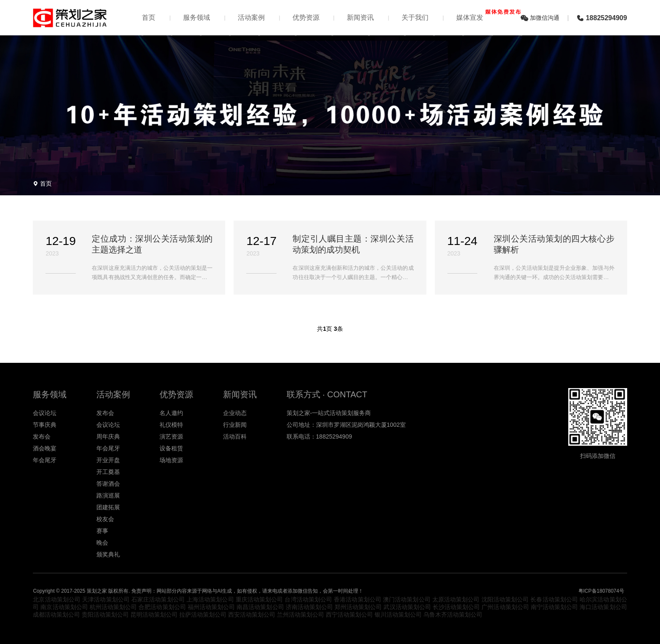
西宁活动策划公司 (349, 615)
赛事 (102, 531)
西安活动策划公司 (252, 615)
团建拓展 (108, 507)
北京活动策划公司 (57, 599)
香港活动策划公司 (358, 599)
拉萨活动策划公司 (203, 615)
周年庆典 (108, 436)
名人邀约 (171, 413)
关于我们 (415, 17)
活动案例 (251, 17)
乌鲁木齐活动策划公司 (453, 615)
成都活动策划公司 (56, 615)
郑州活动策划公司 (358, 607)
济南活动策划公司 (309, 607)
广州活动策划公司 (505, 607)
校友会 (105, 519)
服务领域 (197, 17)
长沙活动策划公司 (456, 607)
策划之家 (97, 591)
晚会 (102, 543)
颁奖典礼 (108, 554)
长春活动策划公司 (554, 599)
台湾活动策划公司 (308, 599)
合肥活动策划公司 (162, 607)
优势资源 (306, 17)
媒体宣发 (488, 15)
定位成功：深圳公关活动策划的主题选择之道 (152, 244)
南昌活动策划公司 (260, 607)
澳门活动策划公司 (407, 599)
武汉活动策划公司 (407, 607)
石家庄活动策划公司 (158, 599)
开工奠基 (108, 472)
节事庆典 (45, 425)
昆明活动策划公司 (154, 615)
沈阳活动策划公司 (505, 599)
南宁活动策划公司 (554, 607)
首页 (149, 17)
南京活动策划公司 (64, 607)
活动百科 (235, 436)
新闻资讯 (360, 17)
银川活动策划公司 (398, 615)
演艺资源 (171, 436)
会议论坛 (45, 413)
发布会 (42, 436)
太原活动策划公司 (456, 599)
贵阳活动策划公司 (105, 615)
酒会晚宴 (45, 448)
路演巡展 (108, 495)
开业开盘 (108, 460)
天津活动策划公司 (106, 599)
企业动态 (235, 413)
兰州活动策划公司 (301, 615)
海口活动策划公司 (603, 607)
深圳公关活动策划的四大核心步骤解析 (554, 244)
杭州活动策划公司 (113, 607)
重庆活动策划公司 (259, 599)
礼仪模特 (171, 425)
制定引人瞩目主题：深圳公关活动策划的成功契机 (353, 244)
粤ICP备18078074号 (601, 591)
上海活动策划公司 (210, 599)
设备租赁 (171, 448)
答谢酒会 (108, 484)
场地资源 (171, 460)
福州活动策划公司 (211, 607)
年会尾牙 (45, 460)
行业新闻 (235, 425)
